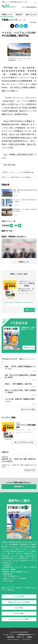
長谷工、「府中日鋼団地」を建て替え (21, 385)
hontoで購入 (19, 608)
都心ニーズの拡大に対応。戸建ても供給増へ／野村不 (21, 393)
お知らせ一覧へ (30, 470)
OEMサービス (20, 637)
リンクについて (26, 640)
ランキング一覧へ (28, 409)
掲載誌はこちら (24, 262)
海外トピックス (31, 15)
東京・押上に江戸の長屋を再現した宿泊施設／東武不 (21, 378)
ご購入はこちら (29, 310)
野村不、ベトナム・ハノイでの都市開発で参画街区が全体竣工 (19, 172)
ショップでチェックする (24, 442)
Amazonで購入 (19, 614)
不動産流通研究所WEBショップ (26, 635)
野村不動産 (6, 226)
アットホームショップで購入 (19, 619)
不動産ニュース (7, 15)
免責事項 (29, 637)
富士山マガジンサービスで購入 (19, 602)
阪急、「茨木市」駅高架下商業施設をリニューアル (21, 369)
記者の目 (19, 15)
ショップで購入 (19, 596)
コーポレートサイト (9, 635)
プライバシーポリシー (13, 640)
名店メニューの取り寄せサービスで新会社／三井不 (19, 177)
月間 (20, 359)
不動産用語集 (10, 637)
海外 (16, 226)
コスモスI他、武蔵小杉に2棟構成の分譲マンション (21, 401)
